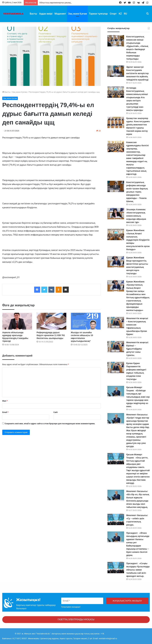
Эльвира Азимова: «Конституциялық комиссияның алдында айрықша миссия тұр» (136, 216)
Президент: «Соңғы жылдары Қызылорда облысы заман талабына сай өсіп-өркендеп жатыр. (138, 570)
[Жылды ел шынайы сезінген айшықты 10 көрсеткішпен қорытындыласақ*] (86, 321)
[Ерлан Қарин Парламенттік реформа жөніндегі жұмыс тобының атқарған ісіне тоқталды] (116, 367)
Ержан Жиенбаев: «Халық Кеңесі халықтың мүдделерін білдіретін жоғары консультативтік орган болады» (138, 240)
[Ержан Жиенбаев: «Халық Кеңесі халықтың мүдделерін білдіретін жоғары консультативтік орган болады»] (116, 235)
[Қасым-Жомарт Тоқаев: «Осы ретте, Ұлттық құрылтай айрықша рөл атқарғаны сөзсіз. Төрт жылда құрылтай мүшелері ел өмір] (116, 459)
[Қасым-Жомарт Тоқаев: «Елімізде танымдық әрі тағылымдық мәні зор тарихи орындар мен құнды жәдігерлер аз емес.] (116, 391)
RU (125, 14)
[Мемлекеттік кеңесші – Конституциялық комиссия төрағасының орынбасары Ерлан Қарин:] (116, 323)
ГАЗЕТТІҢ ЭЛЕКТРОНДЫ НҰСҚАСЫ (76, 619)
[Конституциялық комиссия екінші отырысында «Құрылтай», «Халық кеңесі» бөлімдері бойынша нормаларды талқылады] (116, 41)
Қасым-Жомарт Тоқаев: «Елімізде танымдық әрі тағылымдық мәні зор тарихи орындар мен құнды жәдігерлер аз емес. (138, 397)
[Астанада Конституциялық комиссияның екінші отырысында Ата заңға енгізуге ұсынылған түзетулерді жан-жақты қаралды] (116, 92)
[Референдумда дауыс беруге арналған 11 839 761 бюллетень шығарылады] (51, 321)
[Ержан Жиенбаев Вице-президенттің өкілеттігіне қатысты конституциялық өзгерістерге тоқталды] (116, 262)
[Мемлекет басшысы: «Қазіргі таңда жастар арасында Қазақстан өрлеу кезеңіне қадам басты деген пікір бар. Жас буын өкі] (116, 419)
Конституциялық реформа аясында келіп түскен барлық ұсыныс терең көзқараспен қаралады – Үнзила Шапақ (137, 192)
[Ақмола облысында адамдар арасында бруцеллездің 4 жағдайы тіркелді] (17, 321)
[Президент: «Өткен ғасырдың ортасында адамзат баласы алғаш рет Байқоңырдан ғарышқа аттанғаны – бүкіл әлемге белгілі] (116, 537)
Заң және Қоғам (78, 14)
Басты (33, 14)
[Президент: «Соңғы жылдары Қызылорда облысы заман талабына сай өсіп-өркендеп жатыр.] (116, 568)
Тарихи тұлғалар (98, 14)
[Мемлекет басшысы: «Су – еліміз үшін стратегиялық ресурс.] (116, 519)
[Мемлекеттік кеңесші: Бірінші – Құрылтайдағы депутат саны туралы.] (116, 347)
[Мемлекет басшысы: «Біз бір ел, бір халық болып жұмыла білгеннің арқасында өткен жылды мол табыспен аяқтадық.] (116, 495)
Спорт (113, 14)
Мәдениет (60, 14)
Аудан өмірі (46, 14)
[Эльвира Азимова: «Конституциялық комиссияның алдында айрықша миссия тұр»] (116, 214)
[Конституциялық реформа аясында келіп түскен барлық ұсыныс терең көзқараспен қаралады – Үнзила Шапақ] (116, 186)
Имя (5, 401)
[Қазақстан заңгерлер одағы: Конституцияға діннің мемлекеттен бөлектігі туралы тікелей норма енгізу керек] (116, 122)
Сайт (56, 412)
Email (5, 412)
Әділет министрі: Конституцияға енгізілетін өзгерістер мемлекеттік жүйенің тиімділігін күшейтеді (137, 73)
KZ (120, 14)
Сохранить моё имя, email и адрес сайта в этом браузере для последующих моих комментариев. (50, 424)
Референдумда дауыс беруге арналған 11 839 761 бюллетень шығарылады (51, 335)
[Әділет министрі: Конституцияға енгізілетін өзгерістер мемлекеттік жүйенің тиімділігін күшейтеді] (116, 71)
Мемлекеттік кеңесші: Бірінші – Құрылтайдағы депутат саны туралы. (138, 349)
